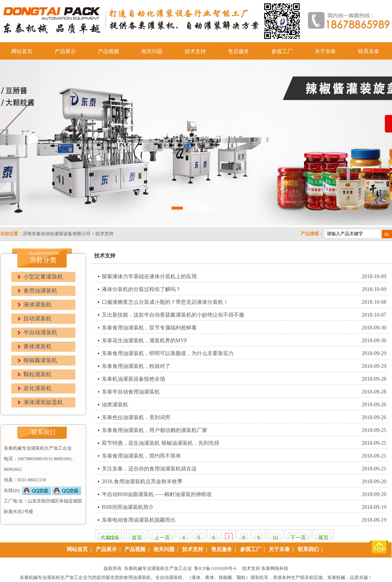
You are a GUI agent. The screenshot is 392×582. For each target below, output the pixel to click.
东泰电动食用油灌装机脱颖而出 (139, 520)
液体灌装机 (38, 305)
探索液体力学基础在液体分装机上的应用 (149, 276)
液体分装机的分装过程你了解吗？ (141, 289)
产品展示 (65, 51)
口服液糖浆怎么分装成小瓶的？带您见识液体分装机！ (165, 302)
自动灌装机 (38, 319)
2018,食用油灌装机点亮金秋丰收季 (142, 482)
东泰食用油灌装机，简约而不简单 (141, 456)
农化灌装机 (38, 388)
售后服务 (239, 51)
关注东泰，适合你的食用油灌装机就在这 (149, 469)
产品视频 (109, 51)
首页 (137, 538)
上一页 (162, 538)
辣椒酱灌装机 (40, 360)
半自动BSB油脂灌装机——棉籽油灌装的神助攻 (157, 494)
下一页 (298, 538)
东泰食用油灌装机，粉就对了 (136, 366)
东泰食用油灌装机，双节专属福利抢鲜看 (149, 328)
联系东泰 (369, 51)
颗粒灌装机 (38, 374)
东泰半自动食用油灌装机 (131, 392)
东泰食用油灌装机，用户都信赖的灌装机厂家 (155, 430)
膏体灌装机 (38, 346)
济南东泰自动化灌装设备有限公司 (57, 234)
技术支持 (195, 51)
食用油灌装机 (40, 291)
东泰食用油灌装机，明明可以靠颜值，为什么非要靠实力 (168, 353)
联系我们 (308, 549)
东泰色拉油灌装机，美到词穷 (136, 417)
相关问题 (152, 51)
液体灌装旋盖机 (43, 402)
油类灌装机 (115, 405)
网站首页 (22, 51)
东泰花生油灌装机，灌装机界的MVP (144, 341)
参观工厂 (282, 51)
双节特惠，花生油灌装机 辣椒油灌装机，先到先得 (161, 443)
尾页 (323, 538)
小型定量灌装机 (43, 277)
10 (275, 538)
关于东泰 (325, 51)
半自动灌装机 (40, 332)
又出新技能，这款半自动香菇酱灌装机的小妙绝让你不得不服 (173, 315)
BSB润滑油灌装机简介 (128, 507)
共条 (110, 538)
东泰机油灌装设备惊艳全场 (133, 379)
